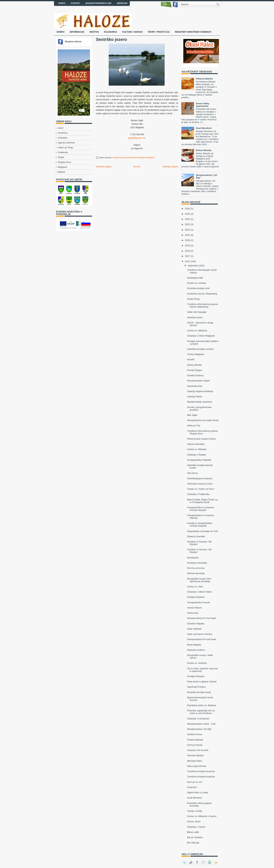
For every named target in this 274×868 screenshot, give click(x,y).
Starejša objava (170, 167)
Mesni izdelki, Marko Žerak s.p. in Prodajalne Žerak (203, 501)
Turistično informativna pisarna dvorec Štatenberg (202, 305)
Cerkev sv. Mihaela (197, 449)
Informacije (77, 32)
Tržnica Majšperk (196, 354)
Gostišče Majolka (196, 624)
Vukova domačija (196, 444)
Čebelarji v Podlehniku (198, 494)
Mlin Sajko (192, 415)
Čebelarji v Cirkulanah (198, 719)
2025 (187, 214)
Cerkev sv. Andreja (196, 283)
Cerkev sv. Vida (195, 587)
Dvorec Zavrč (194, 821)
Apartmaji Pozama (196, 687)
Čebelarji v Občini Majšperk (201, 336)
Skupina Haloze (73, 41)
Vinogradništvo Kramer (199, 602)
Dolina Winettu (204, 150)
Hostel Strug (193, 299)
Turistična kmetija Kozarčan (201, 771)
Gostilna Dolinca (195, 375)
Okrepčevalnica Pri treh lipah (201, 618)
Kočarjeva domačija (197, 563)
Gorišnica (63, 133)
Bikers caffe (193, 832)
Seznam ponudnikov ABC (99, 3)
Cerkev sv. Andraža (197, 663)
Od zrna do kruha (196, 568)
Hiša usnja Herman (197, 766)
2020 (187, 240)
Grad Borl (192, 787)
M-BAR (191, 360)
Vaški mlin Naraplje (197, 312)
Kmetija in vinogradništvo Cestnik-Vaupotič (200, 524)
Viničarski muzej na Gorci (200, 484)
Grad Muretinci (204, 128)
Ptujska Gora (64, 162)
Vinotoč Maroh (194, 608)
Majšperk (62, 167)
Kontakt (76, 3)
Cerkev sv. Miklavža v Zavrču (202, 816)
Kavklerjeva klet (195, 278)
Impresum (122, 3)
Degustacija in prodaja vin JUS (202, 531)
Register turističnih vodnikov (193, 32)
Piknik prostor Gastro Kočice (201, 439)
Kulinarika (111, 32)
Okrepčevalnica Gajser (199, 381)
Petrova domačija (196, 573)
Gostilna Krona (194, 734)
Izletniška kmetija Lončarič (200, 349)
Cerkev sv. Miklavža (197, 331)
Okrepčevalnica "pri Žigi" (199, 729)
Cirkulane (63, 138)
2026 (187, 209)
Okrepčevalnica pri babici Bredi (203, 420)
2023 (187, 224)
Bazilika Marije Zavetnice (200, 402)
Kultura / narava (132, 32)
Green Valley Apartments (203, 105)
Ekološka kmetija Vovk (198, 288)
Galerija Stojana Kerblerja (200, 391)
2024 (187, 219)
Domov (62, 3)
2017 (187, 256)
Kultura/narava (119, 158)
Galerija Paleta (194, 397)
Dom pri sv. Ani (194, 782)
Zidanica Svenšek (196, 536)
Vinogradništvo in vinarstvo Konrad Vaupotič (201, 509)
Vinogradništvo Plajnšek (199, 460)
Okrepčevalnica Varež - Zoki (201, 724)
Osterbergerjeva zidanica (200, 478)
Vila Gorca (192, 473)
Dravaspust (193, 558)
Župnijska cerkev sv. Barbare (202, 705)
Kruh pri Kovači (195, 745)
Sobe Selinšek (194, 629)
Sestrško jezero (111, 39)
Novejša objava (104, 167)
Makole (62, 172)
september (193, 266)
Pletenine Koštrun (196, 650)
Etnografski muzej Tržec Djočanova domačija (199, 580)
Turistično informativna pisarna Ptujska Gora (202, 432)
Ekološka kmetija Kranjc (199, 692)
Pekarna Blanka (204, 79)
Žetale (61, 157)
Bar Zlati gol (193, 843)
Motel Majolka (194, 645)
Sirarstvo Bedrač (195, 755)
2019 (187, 245)
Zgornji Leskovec (66, 143)
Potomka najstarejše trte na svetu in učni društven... (201, 712)
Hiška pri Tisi (193, 426)
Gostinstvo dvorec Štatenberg (202, 294)
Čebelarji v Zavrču (196, 827)
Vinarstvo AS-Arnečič (198, 750)
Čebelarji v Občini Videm (199, 592)
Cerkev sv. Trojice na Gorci (201, 489)
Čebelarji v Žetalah (196, 455)
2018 (187, 251)
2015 (187, 261)
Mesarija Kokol (194, 761)
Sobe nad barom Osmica (200, 634)
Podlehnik (63, 152)
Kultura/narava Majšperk (136, 158)
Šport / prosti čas (159, 32)
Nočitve (94, 32)
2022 (187, 230)
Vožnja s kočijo (194, 811)
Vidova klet (192, 613)
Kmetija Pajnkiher (196, 597)
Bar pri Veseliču (195, 837)
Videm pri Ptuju (66, 147)
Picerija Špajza (194, 370)
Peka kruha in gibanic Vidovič (202, 682)
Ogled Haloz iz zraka (197, 792)
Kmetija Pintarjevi (196, 676)
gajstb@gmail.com (137, 138)
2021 (187, 235)
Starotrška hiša (195, 386)
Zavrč (61, 128)
